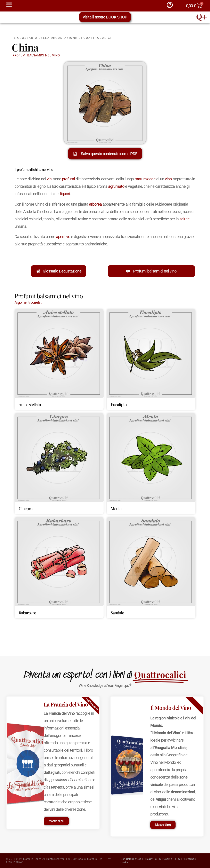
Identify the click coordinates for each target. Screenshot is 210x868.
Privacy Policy (152, 859)
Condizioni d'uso (131, 859)
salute (184, 219)
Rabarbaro (27, 613)
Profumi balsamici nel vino (155, 271)
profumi (68, 179)
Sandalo (117, 613)
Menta (116, 508)
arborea (95, 204)
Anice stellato (30, 404)
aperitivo (63, 237)
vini (50, 179)
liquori (65, 194)
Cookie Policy (172, 859)
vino (168, 179)
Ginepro (26, 508)
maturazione (145, 179)
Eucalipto (119, 404)
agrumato (116, 186)
